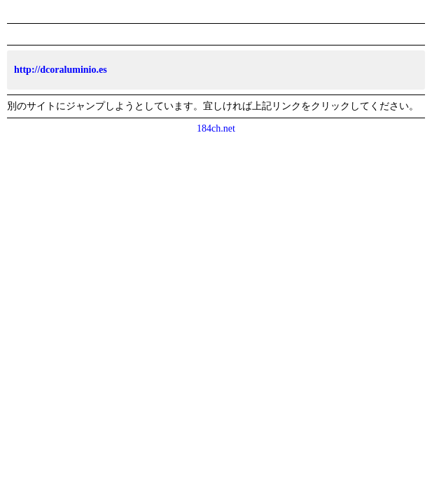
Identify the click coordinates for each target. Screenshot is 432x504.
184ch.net (216, 128)
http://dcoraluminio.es (61, 70)
